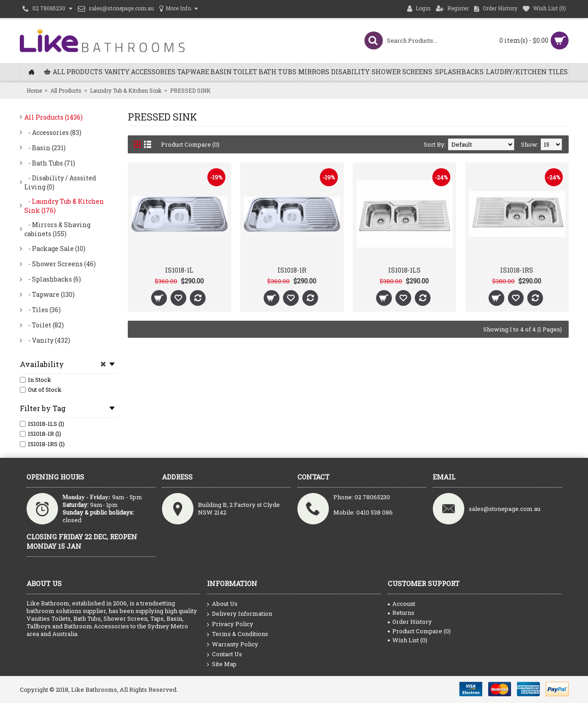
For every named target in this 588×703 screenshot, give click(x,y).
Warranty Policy (233, 645)
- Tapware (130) (49, 294)
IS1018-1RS (517, 270)
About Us (222, 604)
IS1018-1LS (404, 270)
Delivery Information (240, 614)
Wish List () (408, 640)
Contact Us (224, 654)
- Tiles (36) (43, 310)
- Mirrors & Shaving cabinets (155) (57, 229)
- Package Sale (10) (55, 249)
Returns (401, 613)
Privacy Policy (230, 624)
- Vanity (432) (47, 340)
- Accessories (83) (53, 132)
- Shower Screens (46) (60, 264)
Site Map (222, 664)
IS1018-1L (179, 270)
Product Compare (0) (190, 144)
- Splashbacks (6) (53, 279)
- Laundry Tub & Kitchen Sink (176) (64, 206)
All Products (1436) (54, 117)
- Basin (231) (45, 148)
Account (402, 604)
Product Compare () (419, 631)
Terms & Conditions (238, 634)
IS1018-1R (292, 270)
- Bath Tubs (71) (50, 163)
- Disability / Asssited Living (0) (60, 182)
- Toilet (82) (44, 325)
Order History (410, 622)
